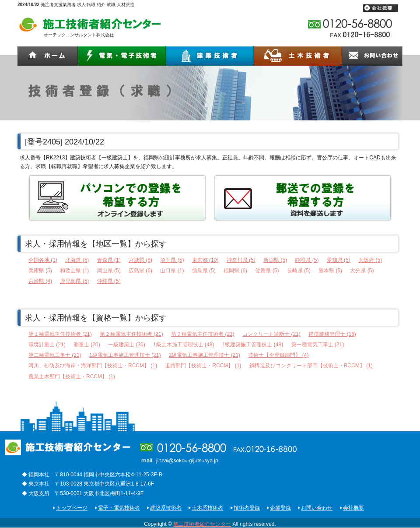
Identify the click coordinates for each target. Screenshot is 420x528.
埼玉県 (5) (172, 260)
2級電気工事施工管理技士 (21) (205, 355)
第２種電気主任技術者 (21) (131, 334)
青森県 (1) (109, 260)
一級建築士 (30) (127, 345)
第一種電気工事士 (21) (318, 345)
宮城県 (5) (140, 260)
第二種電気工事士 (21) (55, 355)
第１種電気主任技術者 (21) (60, 334)
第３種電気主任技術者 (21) (203, 334)
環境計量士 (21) (47, 345)
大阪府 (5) (370, 260)
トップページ (72, 508)
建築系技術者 (166, 508)
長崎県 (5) (299, 271)
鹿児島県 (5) (74, 281)
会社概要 (353, 508)
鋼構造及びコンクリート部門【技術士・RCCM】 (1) (311, 366)
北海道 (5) (77, 260)
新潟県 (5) (275, 260)
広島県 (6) (140, 271)
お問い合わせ (317, 508)
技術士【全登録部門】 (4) (278, 355)
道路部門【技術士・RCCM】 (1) (203, 366)
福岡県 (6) (235, 271)
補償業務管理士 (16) (332, 334)
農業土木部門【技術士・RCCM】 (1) (72, 377)
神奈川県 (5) (241, 260)
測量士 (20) (87, 345)
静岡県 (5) (307, 260)
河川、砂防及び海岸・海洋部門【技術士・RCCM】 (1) (93, 366)
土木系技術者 (207, 508)
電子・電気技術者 (119, 508)
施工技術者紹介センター (202, 524)
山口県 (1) (172, 271)
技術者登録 (247, 508)
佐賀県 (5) (267, 271)
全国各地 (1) (43, 260)
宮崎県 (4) (40, 281)
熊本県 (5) (330, 271)
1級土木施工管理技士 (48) (184, 345)
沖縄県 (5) (109, 281)
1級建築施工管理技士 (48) (253, 345)
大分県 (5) (362, 271)
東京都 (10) (205, 260)
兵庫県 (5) (40, 271)
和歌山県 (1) (74, 271)
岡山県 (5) (109, 271)
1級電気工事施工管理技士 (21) (125, 355)
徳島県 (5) (204, 271)
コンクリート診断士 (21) (271, 334)
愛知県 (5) (339, 260)
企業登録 (280, 508)
